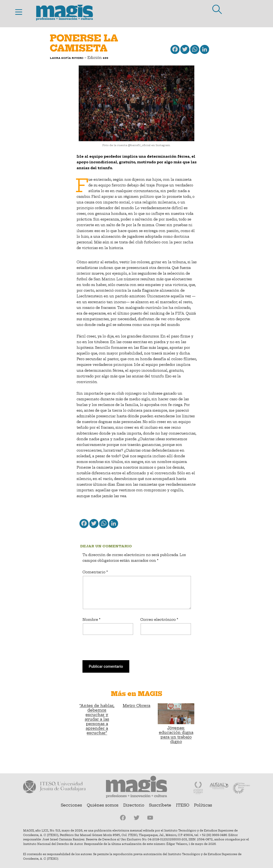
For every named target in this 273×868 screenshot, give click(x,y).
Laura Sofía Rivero (67, 58)
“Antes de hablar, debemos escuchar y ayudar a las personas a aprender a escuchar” (97, 719)
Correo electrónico (159, 620)
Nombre (91, 620)
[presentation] (104, 651)
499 (106, 58)
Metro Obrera (136, 706)
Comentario (95, 572)
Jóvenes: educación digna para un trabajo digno (176, 724)
